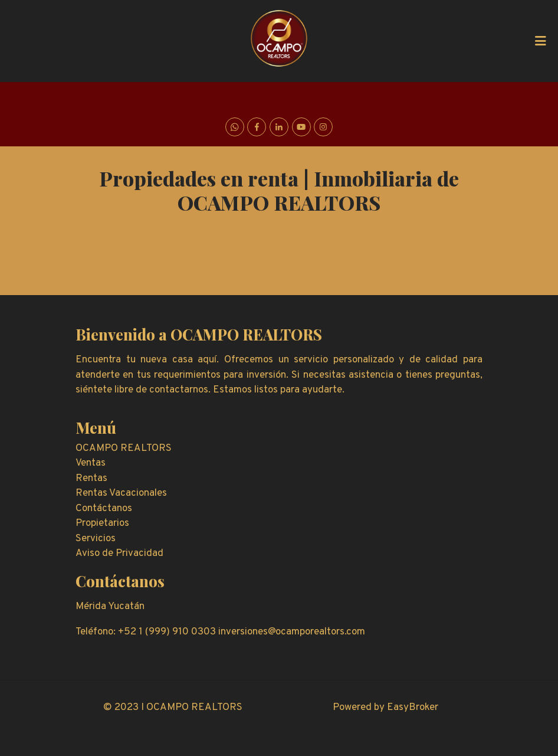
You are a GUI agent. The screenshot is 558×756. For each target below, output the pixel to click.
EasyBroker (413, 708)
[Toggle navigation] (540, 41)
